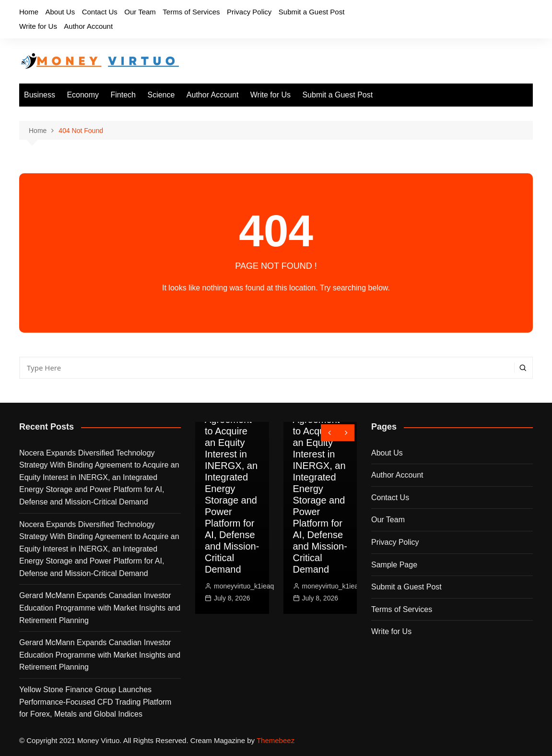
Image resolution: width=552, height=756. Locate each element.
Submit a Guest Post (312, 12)
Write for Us (38, 26)
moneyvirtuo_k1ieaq (244, 586)
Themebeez (276, 740)
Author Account (88, 26)
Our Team (140, 12)
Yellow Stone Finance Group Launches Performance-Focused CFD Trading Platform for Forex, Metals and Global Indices (95, 702)
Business (40, 95)
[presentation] (329, 433)
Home (29, 12)
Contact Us (100, 12)
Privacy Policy (249, 12)
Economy (83, 95)
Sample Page (394, 565)
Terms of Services (191, 12)
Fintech (123, 95)
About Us (60, 12)
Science (161, 95)
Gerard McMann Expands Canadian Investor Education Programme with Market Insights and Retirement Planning (100, 608)
